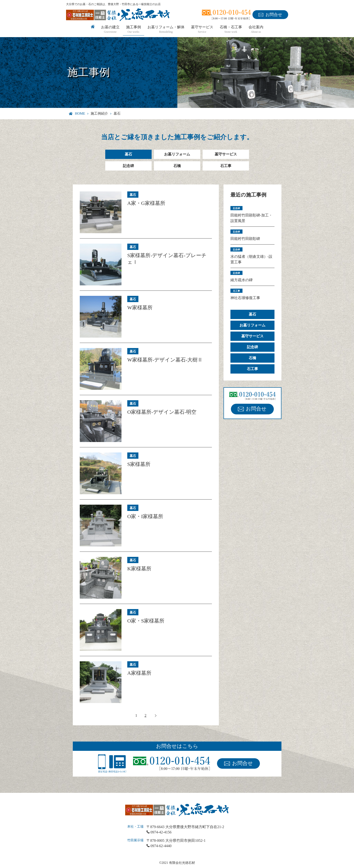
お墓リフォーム (177, 154)
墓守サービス (202, 30)
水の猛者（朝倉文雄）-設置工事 (251, 259)
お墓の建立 (110, 30)
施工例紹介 (99, 113)
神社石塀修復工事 (245, 298)
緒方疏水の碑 (242, 280)
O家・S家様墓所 (146, 621)
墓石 (128, 154)
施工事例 (134, 30)
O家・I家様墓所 (145, 516)
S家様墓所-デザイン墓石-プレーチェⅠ (167, 259)
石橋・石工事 (231, 30)
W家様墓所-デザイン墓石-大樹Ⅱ (165, 360)
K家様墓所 (139, 569)
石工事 (226, 166)
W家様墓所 (140, 308)
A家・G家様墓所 (146, 203)
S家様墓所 (139, 464)
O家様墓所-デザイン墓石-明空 (162, 412)
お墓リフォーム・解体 (166, 30)
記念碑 (128, 166)
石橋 (177, 166)
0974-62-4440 (161, 846)
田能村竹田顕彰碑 (245, 239)
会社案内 (256, 30)
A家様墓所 (139, 673)
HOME (80, 113)
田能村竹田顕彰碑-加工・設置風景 (251, 218)
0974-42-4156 (161, 832)
